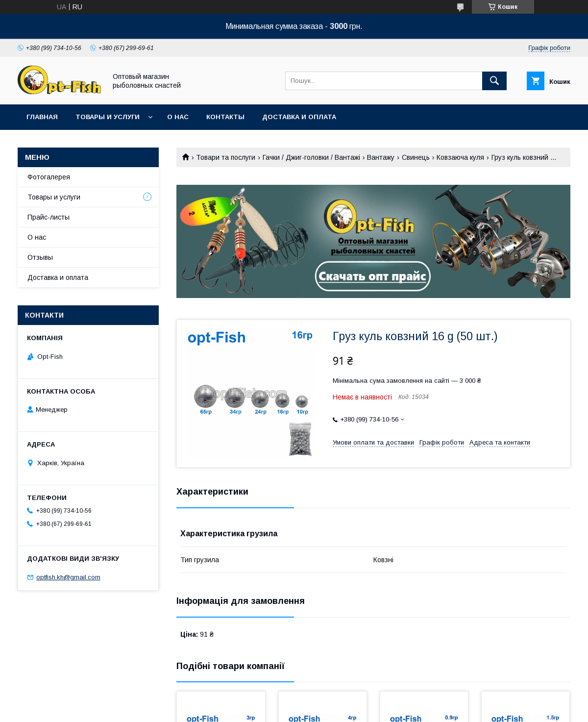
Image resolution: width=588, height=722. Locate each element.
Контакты (225, 117)
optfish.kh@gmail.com (68, 577)
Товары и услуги (108, 117)
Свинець (416, 157)
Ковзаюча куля (460, 157)
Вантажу (381, 157)
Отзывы (40, 257)
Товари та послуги (226, 157)
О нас (178, 117)
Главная (42, 117)
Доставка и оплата (299, 117)
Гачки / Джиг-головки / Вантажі (311, 157)
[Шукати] (494, 81)
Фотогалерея (49, 177)
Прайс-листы (49, 217)
